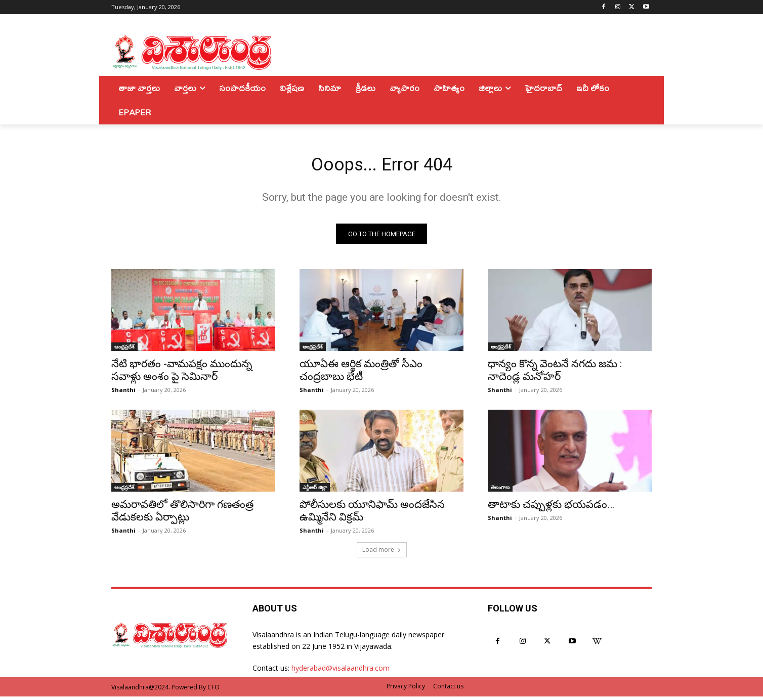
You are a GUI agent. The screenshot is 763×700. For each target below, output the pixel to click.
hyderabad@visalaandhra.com (341, 672)
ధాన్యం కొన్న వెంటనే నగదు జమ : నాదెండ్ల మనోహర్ (555, 374)
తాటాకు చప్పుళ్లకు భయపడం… (551, 508)
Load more (382, 554)
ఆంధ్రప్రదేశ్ (124, 351)
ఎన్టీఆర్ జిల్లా (315, 491)
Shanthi (123, 394)
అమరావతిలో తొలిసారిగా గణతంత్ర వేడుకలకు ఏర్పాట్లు (182, 515)
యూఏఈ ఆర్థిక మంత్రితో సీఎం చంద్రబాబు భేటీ (361, 374)
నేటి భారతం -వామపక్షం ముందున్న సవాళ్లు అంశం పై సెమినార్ (182, 374)
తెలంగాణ (500, 491)
